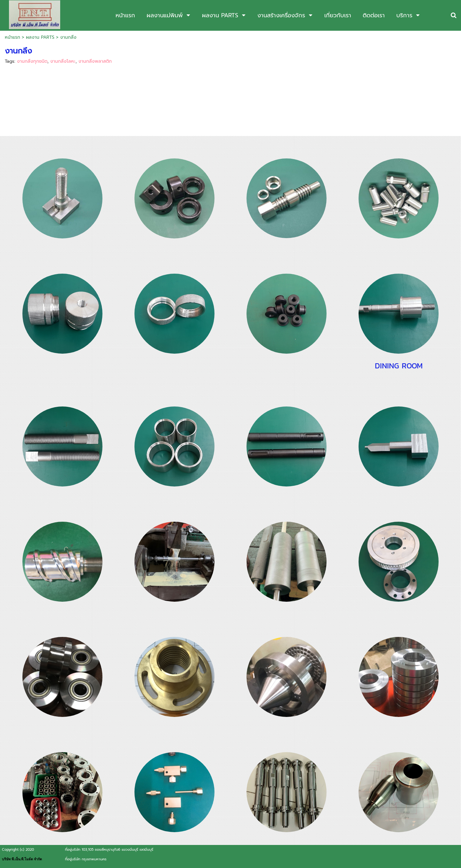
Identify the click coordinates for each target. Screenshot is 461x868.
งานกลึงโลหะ (63, 61)
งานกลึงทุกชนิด (32, 61)
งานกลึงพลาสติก (95, 61)
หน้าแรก (12, 37)
